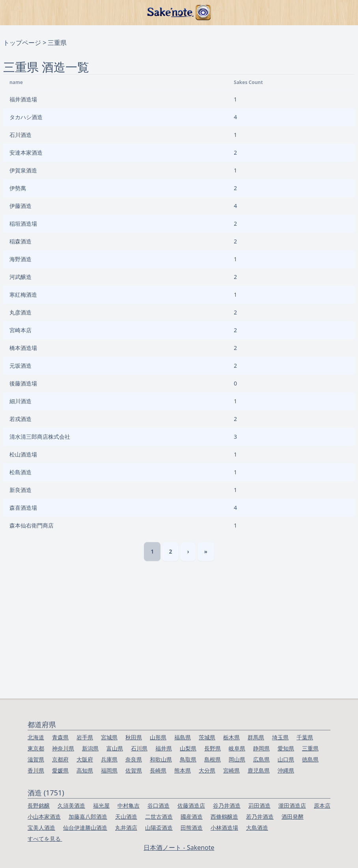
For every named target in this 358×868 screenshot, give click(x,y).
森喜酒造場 (23, 508)
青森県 (60, 737)
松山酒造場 (23, 454)
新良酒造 (21, 490)
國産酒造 (192, 817)
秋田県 (134, 737)
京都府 (60, 759)
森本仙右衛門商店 (32, 525)
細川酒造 (21, 401)
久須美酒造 (71, 805)
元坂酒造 (21, 366)
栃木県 (231, 737)
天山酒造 (126, 817)
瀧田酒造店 (292, 805)
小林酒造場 (224, 828)
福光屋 (101, 805)
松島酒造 (21, 472)
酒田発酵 (293, 817)
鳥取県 (188, 759)
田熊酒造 (192, 828)
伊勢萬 (18, 188)
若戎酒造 (21, 419)
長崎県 (158, 770)
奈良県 (134, 759)
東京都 (36, 748)
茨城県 (207, 737)
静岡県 (261, 748)
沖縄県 (286, 770)
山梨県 (188, 748)
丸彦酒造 (21, 312)
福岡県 (109, 770)
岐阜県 (237, 748)
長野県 (213, 748)
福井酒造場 (23, 99)
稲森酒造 (21, 241)
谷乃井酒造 (227, 805)
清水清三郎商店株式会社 (40, 437)
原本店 (322, 805)
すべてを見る (45, 839)
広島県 (261, 759)
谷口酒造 (158, 805)
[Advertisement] (179, 639)
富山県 (115, 748)
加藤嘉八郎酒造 (88, 817)
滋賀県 (36, 759)
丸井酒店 (126, 828)
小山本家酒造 (44, 817)
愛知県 (286, 748)
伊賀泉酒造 (23, 170)
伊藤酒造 (21, 206)
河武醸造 (21, 277)
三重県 (310, 748)
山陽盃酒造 (159, 828)
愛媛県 (60, 770)
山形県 (158, 737)
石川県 (139, 748)
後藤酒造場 (23, 383)
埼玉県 (280, 737)
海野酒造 (21, 259)
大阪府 (85, 759)
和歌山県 (161, 759)
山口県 (286, 759)
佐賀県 (134, 770)
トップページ (22, 43)
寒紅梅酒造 (23, 295)
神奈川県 (63, 748)
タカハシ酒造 (26, 117)
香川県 (36, 770)
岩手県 (85, 737)
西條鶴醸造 (224, 817)
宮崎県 (231, 770)
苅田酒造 (259, 805)
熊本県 (183, 770)
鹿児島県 (259, 770)
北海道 (36, 737)
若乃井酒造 (260, 817)
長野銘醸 (39, 805)
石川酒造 (21, 135)
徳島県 (310, 759)
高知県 (85, 770)
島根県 (213, 759)
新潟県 (90, 748)
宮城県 (109, 737)
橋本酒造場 (23, 348)
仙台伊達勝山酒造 (85, 828)
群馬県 (256, 737)
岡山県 (237, 759)
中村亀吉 (129, 805)
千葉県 (305, 737)
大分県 (207, 770)
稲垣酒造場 (23, 224)
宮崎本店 (21, 330)
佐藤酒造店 (191, 805)
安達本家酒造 (26, 152)
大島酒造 (257, 828)
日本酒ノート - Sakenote (179, 847)
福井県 (164, 748)
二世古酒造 (159, 817)
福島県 (183, 737)
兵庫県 (109, 759)
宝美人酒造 (41, 828)
